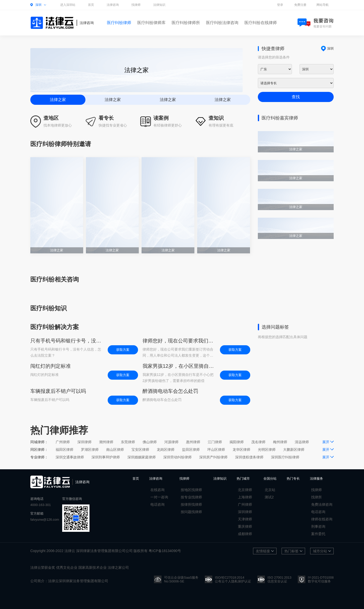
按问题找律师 (191, 512)
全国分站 (270, 479)
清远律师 (302, 442)
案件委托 (318, 534)
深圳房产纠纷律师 (213, 457)
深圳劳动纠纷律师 (177, 457)
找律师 (136, 5)
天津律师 (245, 519)
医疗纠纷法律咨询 (222, 23)
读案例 (161, 118)
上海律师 (245, 497)
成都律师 (245, 534)
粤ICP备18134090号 (165, 551)
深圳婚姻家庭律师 (142, 457)
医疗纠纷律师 (119, 23)
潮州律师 (106, 442)
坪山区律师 (216, 450)
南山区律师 (115, 450)
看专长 (106, 118)
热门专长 (293, 479)
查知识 (216, 118)
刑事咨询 (318, 526)
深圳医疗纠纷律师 (285, 457)
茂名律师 (258, 442)
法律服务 (316, 479)
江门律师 (215, 442)
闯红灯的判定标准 (51, 366)
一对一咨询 (159, 497)
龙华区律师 (241, 450)
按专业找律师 (191, 497)
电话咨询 (157, 504)
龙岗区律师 (166, 450)
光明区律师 (267, 450)
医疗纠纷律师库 (151, 23)
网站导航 (323, 5)
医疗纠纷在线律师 (261, 23)
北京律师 (245, 490)
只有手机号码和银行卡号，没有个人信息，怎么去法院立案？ (66, 341)
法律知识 (159, 5)
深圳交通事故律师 (70, 457)
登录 (280, 5)
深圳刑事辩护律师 (106, 457)
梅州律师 (280, 442)
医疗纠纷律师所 (186, 23)
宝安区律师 (140, 450)
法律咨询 (113, 5)
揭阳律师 (237, 442)
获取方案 (123, 350)
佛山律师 (150, 442)
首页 (91, 5)
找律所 (316, 497)
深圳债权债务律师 (249, 457)
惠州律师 (193, 442)
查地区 (51, 118)
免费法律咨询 (322, 504)
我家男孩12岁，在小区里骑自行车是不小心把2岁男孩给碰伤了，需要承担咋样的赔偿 (179, 366)
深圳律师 (84, 442)
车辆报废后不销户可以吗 (58, 391)
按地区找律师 (191, 490)
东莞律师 (128, 442)
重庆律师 (245, 526)
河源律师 (171, 442)
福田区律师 (64, 450)
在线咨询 (157, 490)
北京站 (270, 490)
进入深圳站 (68, 5)
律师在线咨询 (322, 519)
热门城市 (243, 479)
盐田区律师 (191, 450)
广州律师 (63, 442)
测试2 (269, 497)
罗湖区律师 (90, 450)
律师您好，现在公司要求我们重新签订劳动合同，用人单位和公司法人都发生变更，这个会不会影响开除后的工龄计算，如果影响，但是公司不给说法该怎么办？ (179, 341)
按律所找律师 (191, 504)
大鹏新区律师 (294, 450)
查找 (296, 97)
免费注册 (300, 5)
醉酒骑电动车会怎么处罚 (170, 391)
